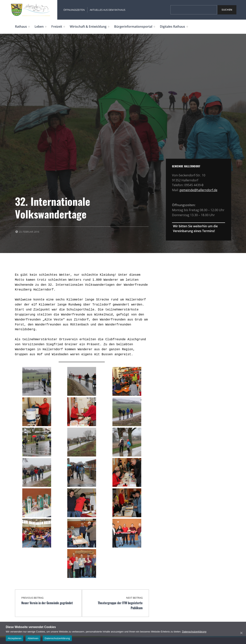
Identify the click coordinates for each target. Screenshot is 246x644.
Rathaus (21, 27)
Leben (39, 27)
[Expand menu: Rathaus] (29, 27)
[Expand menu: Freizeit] (64, 27)
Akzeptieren (15, 638)
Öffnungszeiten (74, 10)
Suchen (227, 10)
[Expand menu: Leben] (46, 27)
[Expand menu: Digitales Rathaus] (187, 27)
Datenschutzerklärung (194, 632)
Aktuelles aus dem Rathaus (108, 10)
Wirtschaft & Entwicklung (88, 27)
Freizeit (57, 27)
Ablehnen (33, 638)
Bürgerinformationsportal (133, 27)
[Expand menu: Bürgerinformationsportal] (154, 27)
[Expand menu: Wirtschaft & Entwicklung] (109, 27)
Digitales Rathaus (172, 27)
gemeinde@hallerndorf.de (198, 190)
